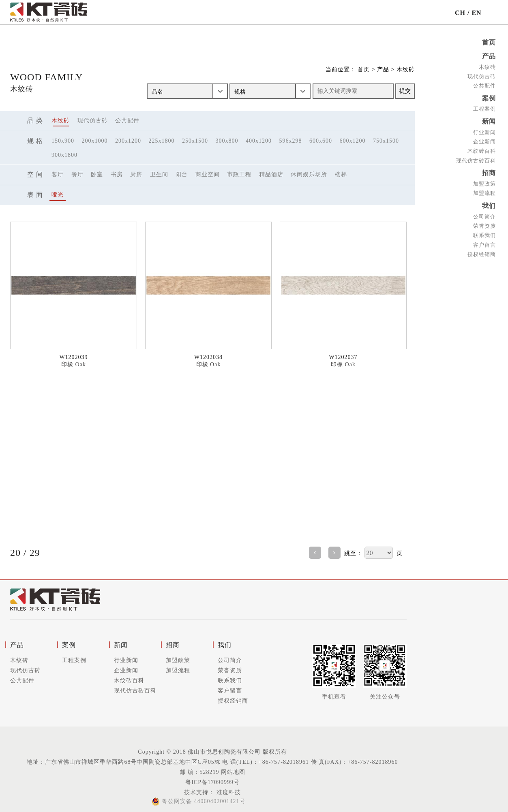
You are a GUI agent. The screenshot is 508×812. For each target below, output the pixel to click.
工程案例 (484, 108)
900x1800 (64, 155)
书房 (117, 174)
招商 (489, 171)
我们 (489, 203)
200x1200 (128, 141)
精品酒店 (271, 174)
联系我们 (484, 232)
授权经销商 (482, 251)
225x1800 (162, 141)
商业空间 (208, 174)
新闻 (489, 120)
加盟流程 (484, 191)
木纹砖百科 (482, 149)
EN (476, 13)
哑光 (58, 195)
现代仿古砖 (482, 76)
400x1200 (259, 141)
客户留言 (484, 242)
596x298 (291, 141)
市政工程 (239, 174)
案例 (489, 97)
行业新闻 (484, 131)
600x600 (321, 141)
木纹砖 (487, 66)
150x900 (63, 141)
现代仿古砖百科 (476, 159)
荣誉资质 (484, 223)
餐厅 (77, 174)
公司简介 (484, 214)
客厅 (58, 174)
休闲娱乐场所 (309, 174)
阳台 (182, 174)
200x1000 (95, 141)
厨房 (136, 174)
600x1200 (353, 141)
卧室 (97, 174)
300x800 (227, 141)
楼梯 (341, 174)
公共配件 (484, 85)
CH (460, 13)
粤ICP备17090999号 (212, 782)
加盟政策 (484, 181)
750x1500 (386, 141)
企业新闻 (484, 140)
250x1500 (195, 141)
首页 (489, 42)
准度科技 (228, 792)
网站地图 (233, 772)
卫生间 (159, 174)
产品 (489, 56)
